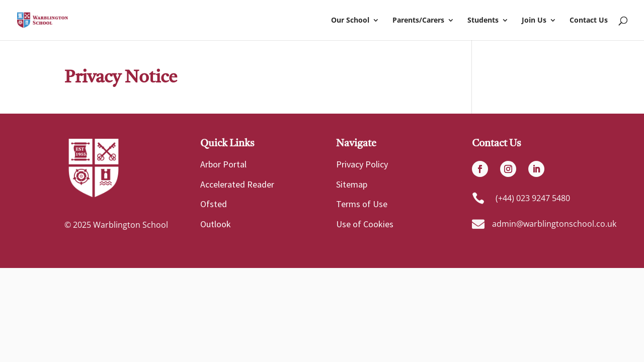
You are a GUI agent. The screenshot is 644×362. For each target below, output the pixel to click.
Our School (350, 21)
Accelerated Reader (237, 184)
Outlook (216, 224)
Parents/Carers (418, 21)
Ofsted (214, 204)
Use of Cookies (365, 224)
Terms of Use (362, 204)
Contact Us (589, 21)
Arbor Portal (223, 164)
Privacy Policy (362, 164)
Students (483, 21)
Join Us (534, 21)
